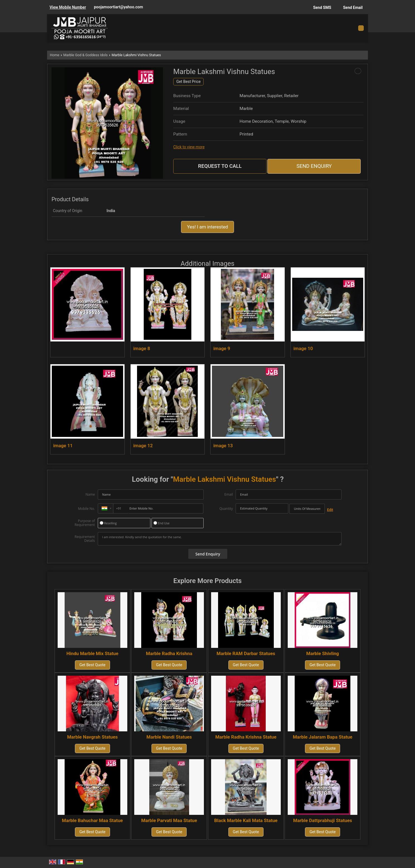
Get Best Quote (92, 665)
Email (229, 494)
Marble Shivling (322, 653)
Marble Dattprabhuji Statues (323, 820)
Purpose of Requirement (85, 523)
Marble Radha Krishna (169, 653)
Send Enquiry (314, 166)
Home (55, 55)
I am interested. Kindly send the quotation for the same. (220, 539)
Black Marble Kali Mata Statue (246, 820)
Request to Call (220, 166)
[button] (68, 7)
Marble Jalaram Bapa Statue (323, 737)
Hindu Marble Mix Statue (92, 653)
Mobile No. (86, 509)
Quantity (226, 509)
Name (90, 494)
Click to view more (189, 147)
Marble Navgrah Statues (92, 737)
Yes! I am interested (207, 227)
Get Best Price (188, 82)
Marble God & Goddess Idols (85, 55)
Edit (330, 510)
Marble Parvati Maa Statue (169, 820)
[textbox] (307, 509)
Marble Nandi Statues (169, 737)
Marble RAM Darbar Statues (246, 653)
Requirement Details (85, 539)
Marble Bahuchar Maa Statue (92, 820)
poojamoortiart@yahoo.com (118, 7)
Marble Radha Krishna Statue (246, 737)
